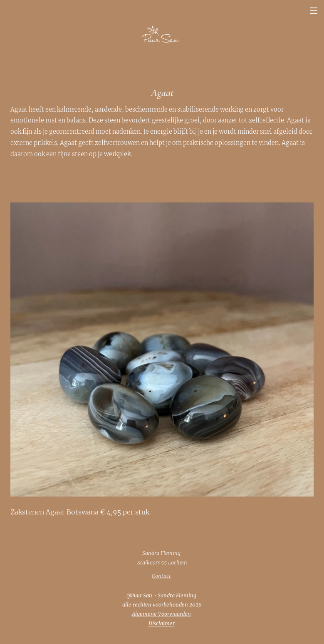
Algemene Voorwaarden (161, 614)
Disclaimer (162, 623)
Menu (314, 11)
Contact (161, 576)
